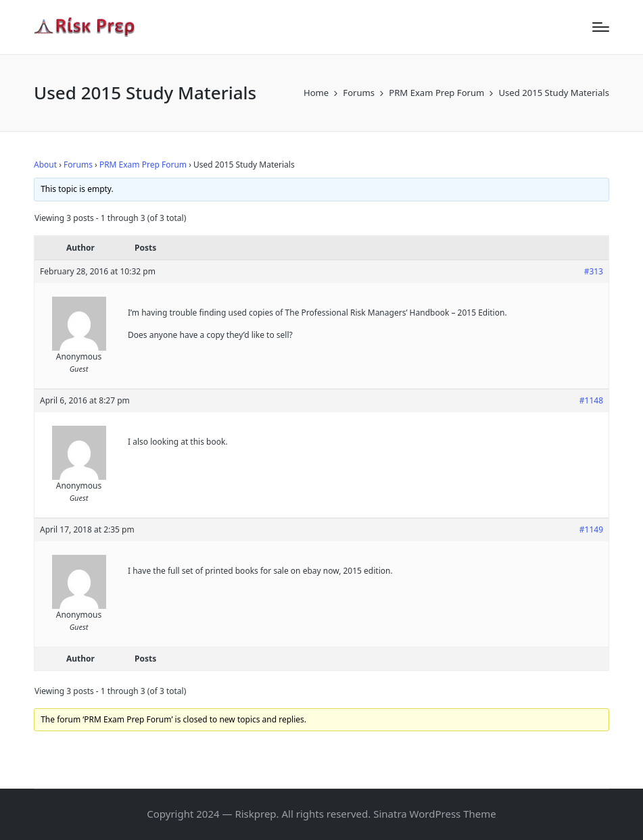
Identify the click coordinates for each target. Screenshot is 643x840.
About (45, 165)
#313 (594, 271)
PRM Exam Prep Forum (143, 165)
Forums (78, 165)
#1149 (591, 529)
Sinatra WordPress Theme (435, 814)
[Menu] (601, 27)
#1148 (591, 400)
